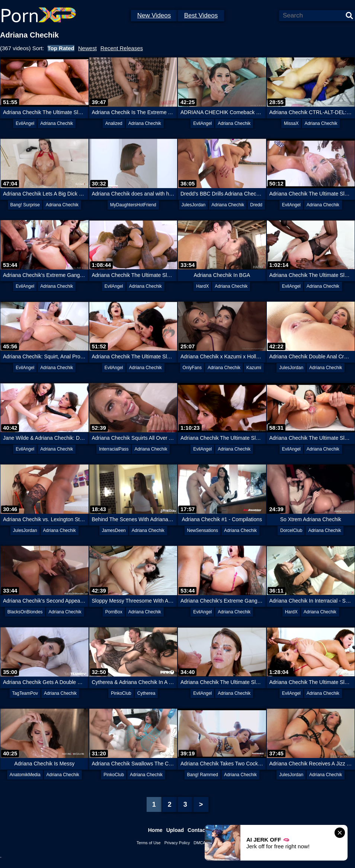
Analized (114, 123)
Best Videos (201, 15)
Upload (175, 830)
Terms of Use (149, 843)
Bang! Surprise (25, 205)
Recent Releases (122, 48)
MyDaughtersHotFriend (133, 205)
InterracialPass (114, 449)
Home (155, 830)
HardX (202, 286)
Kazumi (254, 368)
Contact (197, 830)
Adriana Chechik (57, 123)
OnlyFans (192, 368)
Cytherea (146, 693)
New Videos (154, 15)
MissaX (291, 123)
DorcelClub (291, 530)
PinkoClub (121, 693)
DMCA (199, 843)
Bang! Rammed (203, 775)
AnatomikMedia (25, 775)
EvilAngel (25, 123)
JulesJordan (194, 205)
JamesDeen (114, 530)
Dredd (256, 205)
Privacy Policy (177, 843)
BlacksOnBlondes (25, 612)
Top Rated (61, 48)
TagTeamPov (25, 693)
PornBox (114, 612)
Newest (87, 48)
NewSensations (203, 530)
